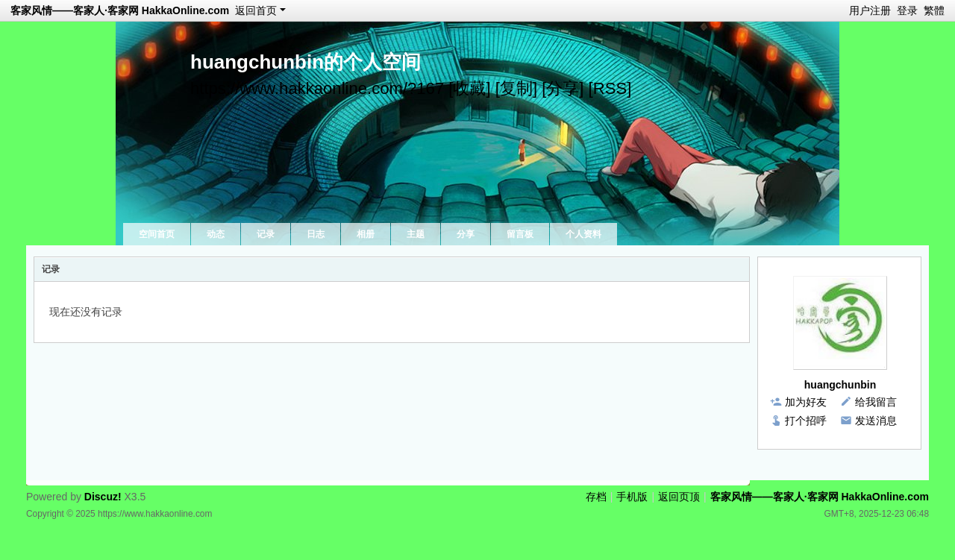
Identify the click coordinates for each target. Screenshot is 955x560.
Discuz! (103, 497)
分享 (466, 234)
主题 (416, 234)
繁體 (934, 10)
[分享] (563, 88)
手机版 (632, 497)
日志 (316, 234)
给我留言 (876, 402)
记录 (266, 234)
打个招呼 (806, 421)
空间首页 (157, 234)
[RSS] (610, 88)
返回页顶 (679, 497)
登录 (907, 10)
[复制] (516, 88)
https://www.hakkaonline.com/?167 (317, 88)
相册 (366, 234)
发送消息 (876, 421)
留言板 (520, 234)
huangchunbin (840, 385)
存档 (596, 497)
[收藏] (469, 88)
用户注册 (870, 10)
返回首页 (256, 10)
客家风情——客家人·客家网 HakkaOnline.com (120, 10)
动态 (216, 234)
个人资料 (583, 234)
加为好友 (806, 402)
